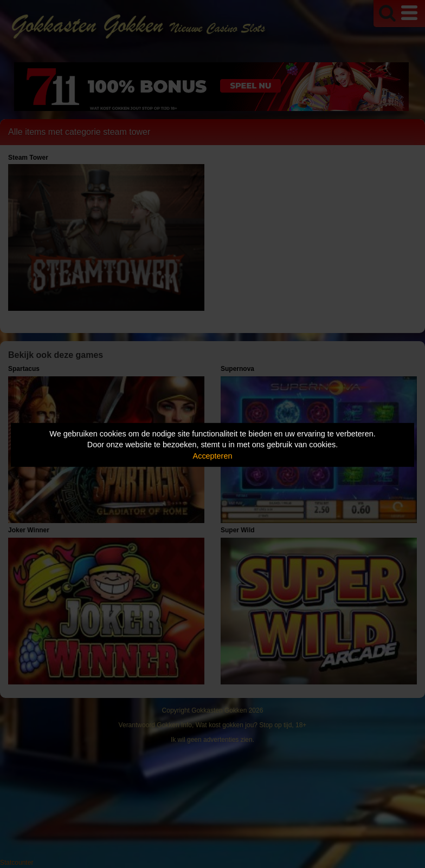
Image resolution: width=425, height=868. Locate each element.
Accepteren (213, 456)
